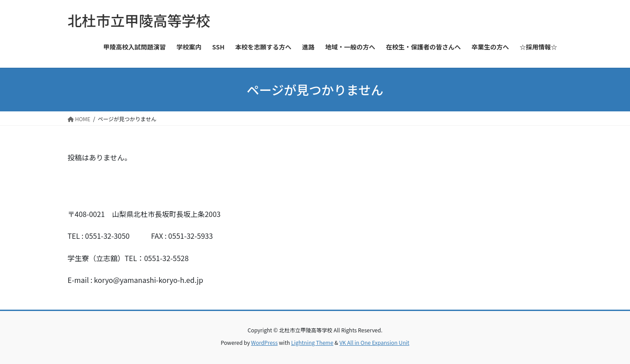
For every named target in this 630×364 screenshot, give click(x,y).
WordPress (264, 342)
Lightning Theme (312, 342)
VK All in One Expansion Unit (374, 342)
